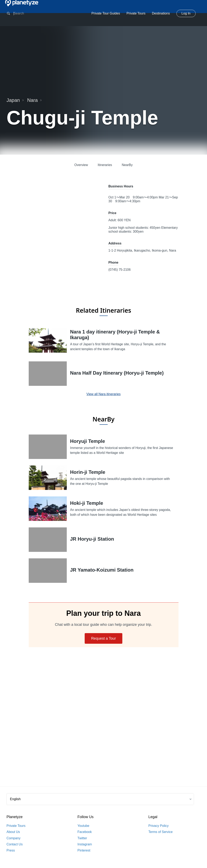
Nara (34, 100)
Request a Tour (104, 638)
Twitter (82, 838)
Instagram (85, 844)
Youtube (83, 826)
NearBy (127, 165)
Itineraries (105, 165)
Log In (186, 13)
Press (11, 850)
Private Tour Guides (106, 13)
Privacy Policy (159, 826)
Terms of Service (160, 832)
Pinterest (84, 850)
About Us (13, 832)
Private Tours (136, 13)
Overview (81, 165)
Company (13, 838)
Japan (15, 100)
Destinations (161, 13)
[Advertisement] (103, 722)
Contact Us (15, 844)
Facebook (85, 832)
